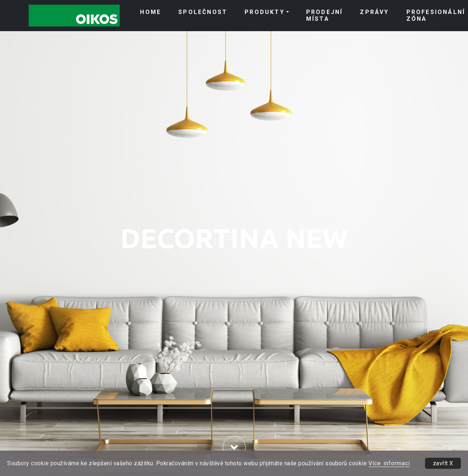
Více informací (389, 463)
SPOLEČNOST (203, 12)
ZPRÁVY (374, 12)
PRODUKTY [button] (265, 12)
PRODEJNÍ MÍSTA (325, 15)
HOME (151, 12)
